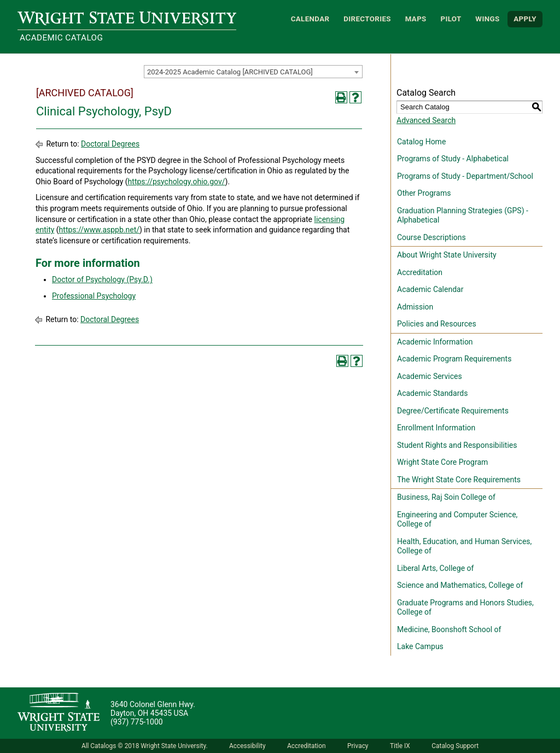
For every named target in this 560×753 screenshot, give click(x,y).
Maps (416, 19)
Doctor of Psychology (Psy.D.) (102, 279)
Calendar (310, 19)
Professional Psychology (94, 296)
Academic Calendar (430, 289)
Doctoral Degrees (110, 144)
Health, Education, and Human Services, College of (464, 546)
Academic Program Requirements (454, 359)
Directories (367, 19)
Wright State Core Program (442, 462)
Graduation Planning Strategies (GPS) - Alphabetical (463, 215)
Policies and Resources (437, 324)
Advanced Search (426, 120)
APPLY (525, 19)
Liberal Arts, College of (435, 568)
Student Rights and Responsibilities (457, 445)
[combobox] (253, 72)
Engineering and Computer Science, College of (457, 519)
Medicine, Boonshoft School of (449, 629)
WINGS (487, 19)
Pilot (451, 19)
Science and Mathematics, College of (460, 585)
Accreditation (420, 272)
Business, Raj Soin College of (446, 497)
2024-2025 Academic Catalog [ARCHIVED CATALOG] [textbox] (230, 72)
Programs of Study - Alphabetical (453, 159)
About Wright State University (447, 255)
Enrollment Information (436, 428)
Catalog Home (421, 142)
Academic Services (430, 376)
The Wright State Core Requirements (459, 480)
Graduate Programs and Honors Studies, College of (465, 608)
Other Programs (424, 193)
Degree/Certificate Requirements (453, 411)
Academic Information (435, 342)
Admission (415, 307)
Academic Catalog (61, 38)
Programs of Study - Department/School (465, 176)
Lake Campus (420, 646)
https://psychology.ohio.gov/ (177, 182)
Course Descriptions (431, 237)
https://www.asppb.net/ (99, 230)
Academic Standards (432, 393)
